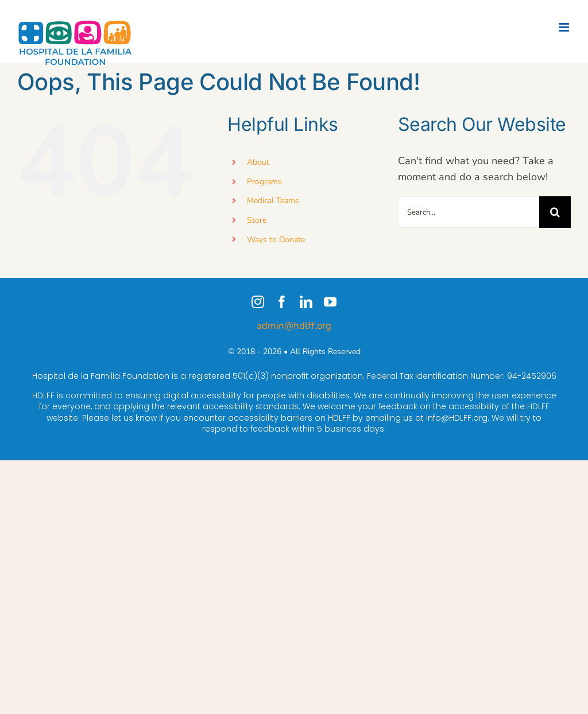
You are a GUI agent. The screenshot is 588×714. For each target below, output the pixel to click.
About (258, 162)
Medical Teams (273, 201)
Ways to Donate (276, 240)
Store (257, 220)
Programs (264, 182)
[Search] (555, 212)
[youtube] (330, 302)
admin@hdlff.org (294, 326)
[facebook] (282, 302)
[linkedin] (306, 302)
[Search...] (469, 212)
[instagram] (258, 302)
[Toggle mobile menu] (565, 27)
